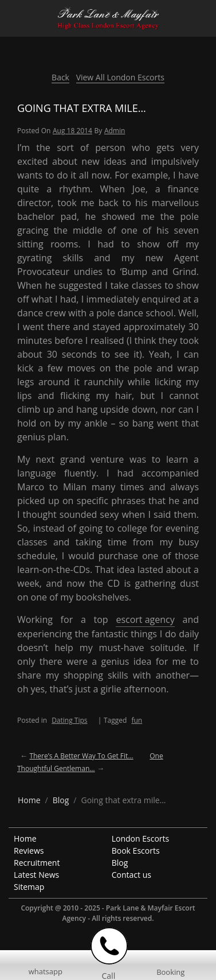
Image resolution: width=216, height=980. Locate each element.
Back (60, 77)
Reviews (29, 851)
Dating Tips (69, 720)
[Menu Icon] (9, 13)
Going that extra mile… (82, 108)
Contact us (131, 875)
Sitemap (29, 887)
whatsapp (46, 971)
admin (115, 131)
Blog (120, 863)
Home (25, 838)
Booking (170, 972)
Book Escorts (136, 851)
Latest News (36, 875)
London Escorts (141, 838)
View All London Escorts (120, 77)
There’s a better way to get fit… (81, 756)
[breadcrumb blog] (61, 800)
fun (137, 720)
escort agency (145, 619)
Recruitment (37, 863)
